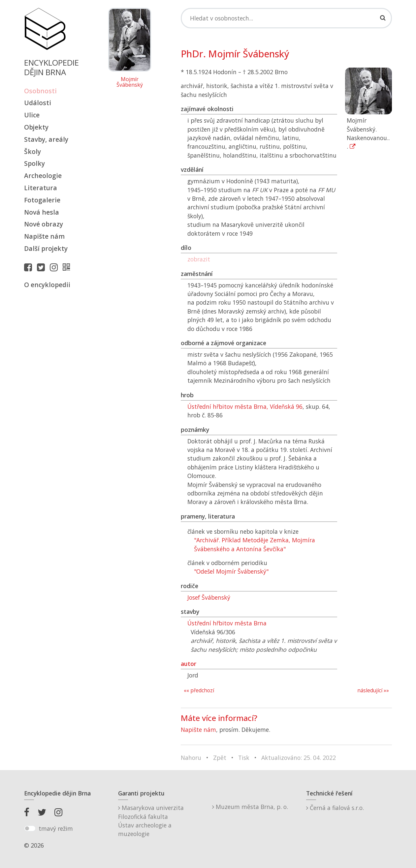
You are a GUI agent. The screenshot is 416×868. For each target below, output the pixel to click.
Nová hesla (42, 212)
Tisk (244, 758)
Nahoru (191, 758)
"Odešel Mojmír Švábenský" (231, 571)
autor (189, 664)
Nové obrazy (44, 224)
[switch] (30, 828)
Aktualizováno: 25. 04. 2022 (299, 758)
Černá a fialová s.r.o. (335, 808)
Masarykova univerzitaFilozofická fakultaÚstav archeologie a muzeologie (151, 821)
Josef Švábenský (209, 597)
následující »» (373, 690)
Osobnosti (40, 91)
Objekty (36, 127)
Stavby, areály (46, 139)
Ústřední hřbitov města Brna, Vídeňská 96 (245, 406)
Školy (32, 151)
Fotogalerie (42, 200)
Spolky (34, 163)
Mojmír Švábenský (130, 82)
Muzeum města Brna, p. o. (250, 807)
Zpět (220, 758)
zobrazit (199, 259)
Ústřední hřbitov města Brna (227, 623)
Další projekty (46, 248)
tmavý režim (56, 828)
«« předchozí (199, 690)
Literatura (41, 188)
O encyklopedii (47, 285)
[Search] (287, 18)
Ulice (32, 115)
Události (38, 103)
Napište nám (44, 236)
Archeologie (43, 176)
